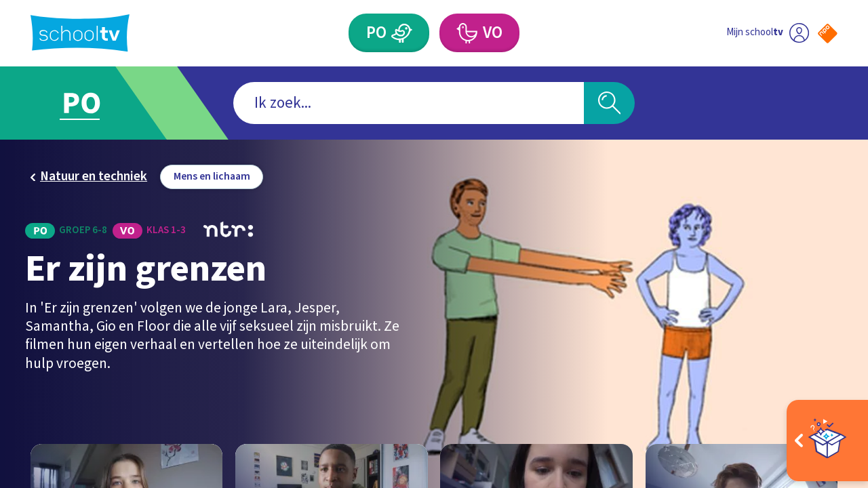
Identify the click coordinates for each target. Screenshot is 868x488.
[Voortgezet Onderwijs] (479, 33)
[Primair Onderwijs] (389, 33)
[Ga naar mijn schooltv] (768, 33)
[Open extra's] (827, 441)
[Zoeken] (609, 103)
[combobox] (409, 103)
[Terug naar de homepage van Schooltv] (80, 33)
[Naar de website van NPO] (828, 34)
